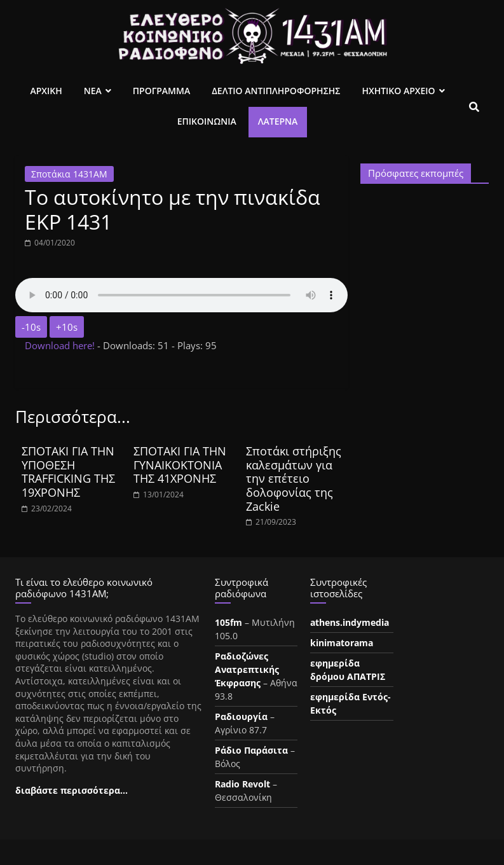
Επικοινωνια (207, 121)
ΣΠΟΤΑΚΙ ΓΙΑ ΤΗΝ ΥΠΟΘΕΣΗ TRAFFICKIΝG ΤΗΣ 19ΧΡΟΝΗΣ (68, 472)
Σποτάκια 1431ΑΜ (69, 174)
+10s (67, 327)
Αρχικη (46, 91)
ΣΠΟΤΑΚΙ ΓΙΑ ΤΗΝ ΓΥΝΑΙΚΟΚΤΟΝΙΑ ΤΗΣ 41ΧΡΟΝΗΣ (180, 465)
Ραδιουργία (241, 716)
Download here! (61, 345)
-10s (31, 327)
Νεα (93, 91)
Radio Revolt (242, 784)
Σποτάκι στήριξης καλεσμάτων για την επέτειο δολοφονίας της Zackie (294, 478)
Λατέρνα (278, 121)
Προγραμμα (161, 91)
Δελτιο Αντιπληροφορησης (276, 91)
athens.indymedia (350, 622)
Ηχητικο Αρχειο (398, 91)
